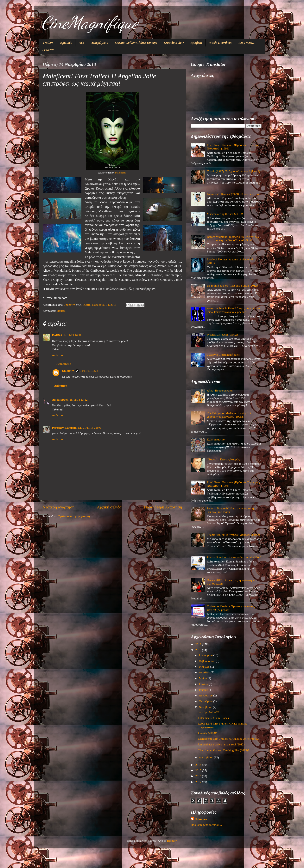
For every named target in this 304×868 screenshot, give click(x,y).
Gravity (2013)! (207, 733)
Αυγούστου (206, 695)
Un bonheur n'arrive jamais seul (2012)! (222, 744)
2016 (199, 776)
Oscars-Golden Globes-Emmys (136, 43)
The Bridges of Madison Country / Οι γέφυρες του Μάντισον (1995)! (229, 415)
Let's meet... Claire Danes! (214, 718)
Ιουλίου (204, 690)
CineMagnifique (90, 22)
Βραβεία (196, 43)
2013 (199, 650)
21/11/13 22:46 (92, 428)
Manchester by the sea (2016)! (225, 214)
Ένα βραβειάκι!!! (208, 712)
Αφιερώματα (100, 43)
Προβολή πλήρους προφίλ (206, 825)
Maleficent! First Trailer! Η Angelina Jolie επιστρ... (229, 739)
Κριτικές (66, 43)
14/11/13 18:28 (89, 371)
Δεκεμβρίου (206, 757)
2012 (199, 644)
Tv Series (48, 50)
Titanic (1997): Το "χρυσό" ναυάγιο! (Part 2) (233, 171)
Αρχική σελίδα (109, 507)
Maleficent (121, 173)
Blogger (172, 841)
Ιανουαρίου (206, 655)
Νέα (82, 43)
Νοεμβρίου (206, 707)
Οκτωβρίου (206, 701)
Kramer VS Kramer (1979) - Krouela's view (233, 194)
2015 (199, 770)
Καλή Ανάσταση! (217, 439)
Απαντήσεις (63, 364)
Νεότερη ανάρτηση (58, 507)
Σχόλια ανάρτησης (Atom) (74, 516)
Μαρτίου (205, 667)
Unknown (68, 371)
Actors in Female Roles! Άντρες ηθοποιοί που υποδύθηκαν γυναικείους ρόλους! (234, 310)
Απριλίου (205, 672)
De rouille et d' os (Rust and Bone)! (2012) (232, 285)
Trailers (48, 43)
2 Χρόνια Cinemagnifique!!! (224, 355)
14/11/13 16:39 (72, 335)
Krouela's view (174, 43)
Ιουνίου (204, 684)
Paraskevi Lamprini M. (67, 428)
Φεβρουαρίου (207, 661)
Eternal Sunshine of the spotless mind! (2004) (234, 557)
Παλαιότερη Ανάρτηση (163, 507)
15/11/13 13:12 (79, 400)
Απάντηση (58, 355)
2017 (199, 782)
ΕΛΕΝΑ (57, 335)
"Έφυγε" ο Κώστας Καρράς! (224, 459)
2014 (199, 765)
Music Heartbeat (220, 43)
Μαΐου (203, 678)
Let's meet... (246, 43)
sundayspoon (60, 400)
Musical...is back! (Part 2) (222, 334)
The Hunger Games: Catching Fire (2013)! (223, 750)
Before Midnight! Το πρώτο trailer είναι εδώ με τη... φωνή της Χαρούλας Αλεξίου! (233, 238)
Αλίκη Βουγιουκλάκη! (220, 390)
